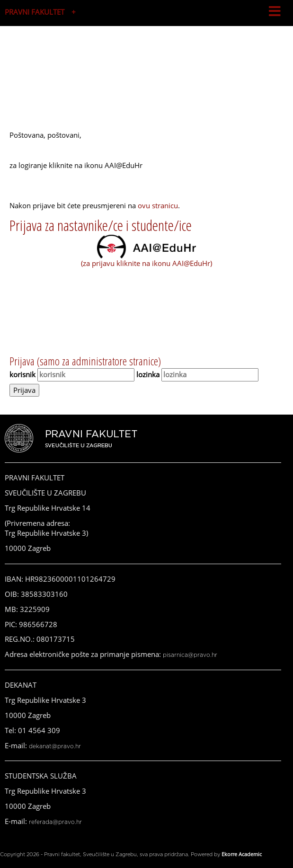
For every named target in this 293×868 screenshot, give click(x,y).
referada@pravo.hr (55, 822)
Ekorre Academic (242, 854)
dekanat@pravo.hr (55, 746)
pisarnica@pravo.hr (190, 655)
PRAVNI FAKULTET (35, 12)
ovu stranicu (158, 205)
